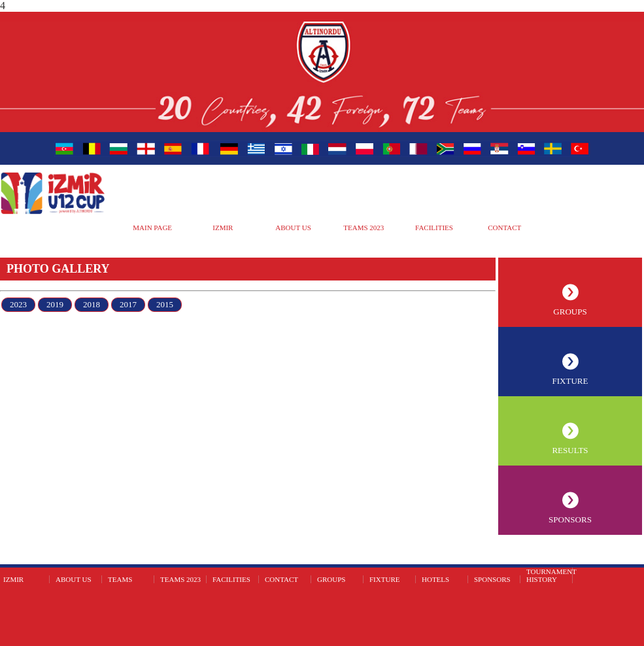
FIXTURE (570, 381)
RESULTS (570, 450)
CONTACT (504, 228)
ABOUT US (293, 228)
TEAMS (120, 579)
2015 (165, 304)
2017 (128, 304)
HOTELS (435, 579)
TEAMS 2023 (364, 228)
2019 (55, 304)
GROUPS (570, 312)
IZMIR (223, 228)
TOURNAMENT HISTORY (551, 575)
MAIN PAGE (152, 228)
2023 (18, 304)
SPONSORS (570, 519)
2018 (92, 304)
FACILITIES (434, 228)
